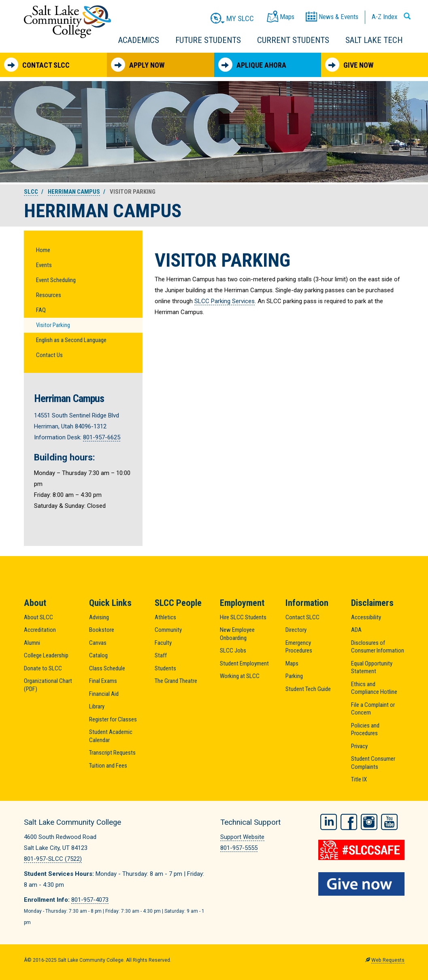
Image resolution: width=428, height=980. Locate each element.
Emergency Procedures (299, 647)
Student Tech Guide (308, 689)
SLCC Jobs (233, 650)
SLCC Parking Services (225, 301)
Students (165, 668)
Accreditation (40, 630)
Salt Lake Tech (374, 40)
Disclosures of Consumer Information (378, 647)
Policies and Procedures (365, 730)
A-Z (384, 17)
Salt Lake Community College (67, 22)
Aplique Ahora (252, 65)
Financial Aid (104, 694)
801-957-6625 (102, 437)
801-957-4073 (90, 900)
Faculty (163, 643)
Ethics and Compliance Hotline (374, 688)
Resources (49, 295)
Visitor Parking (53, 325)
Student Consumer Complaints (373, 763)
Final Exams (103, 681)
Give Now (349, 65)
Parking (294, 676)
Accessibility (366, 617)
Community (168, 630)
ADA (356, 630)
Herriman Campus (74, 192)
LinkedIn (329, 821)
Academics (139, 40)
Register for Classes (113, 719)
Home (43, 250)
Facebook (349, 821)
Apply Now (138, 65)
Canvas (98, 643)
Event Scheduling (56, 280)
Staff (161, 655)
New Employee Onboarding (237, 634)
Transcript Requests (112, 753)
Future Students (208, 40)
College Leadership (46, 655)
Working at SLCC (240, 676)
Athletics (165, 617)
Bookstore (102, 630)
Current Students (293, 40)
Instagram (369, 821)
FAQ (41, 310)
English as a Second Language (71, 340)
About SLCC (38, 617)
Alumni (32, 643)
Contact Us (49, 355)
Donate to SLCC (43, 668)
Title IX (359, 779)
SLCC (31, 192)
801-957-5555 (239, 848)
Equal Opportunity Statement (372, 668)
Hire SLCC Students (243, 617)
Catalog (98, 655)
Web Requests (388, 960)
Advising (99, 617)
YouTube (389, 821)
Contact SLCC (37, 65)
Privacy (359, 746)
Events (44, 265)
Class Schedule (107, 668)
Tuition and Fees (108, 766)
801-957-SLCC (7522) (53, 859)
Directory (296, 630)
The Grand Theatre (176, 681)
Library (97, 706)
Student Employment (244, 663)
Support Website (242, 837)
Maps (292, 663)
